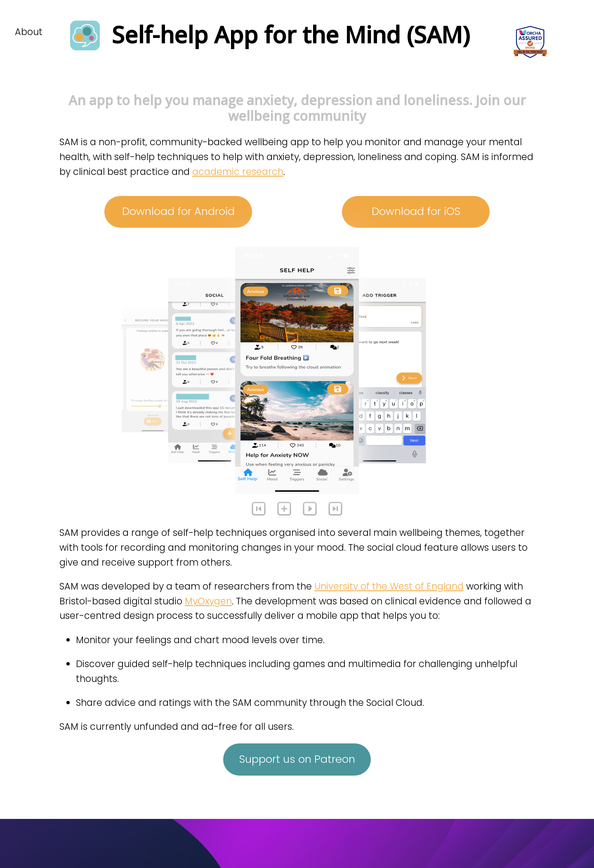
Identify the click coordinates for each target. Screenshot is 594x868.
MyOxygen (208, 601)
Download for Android (178, 211)
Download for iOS (416, 211)
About (29, 32)
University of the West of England (389, 586)
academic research (238, 172)
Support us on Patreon (297, 759)
